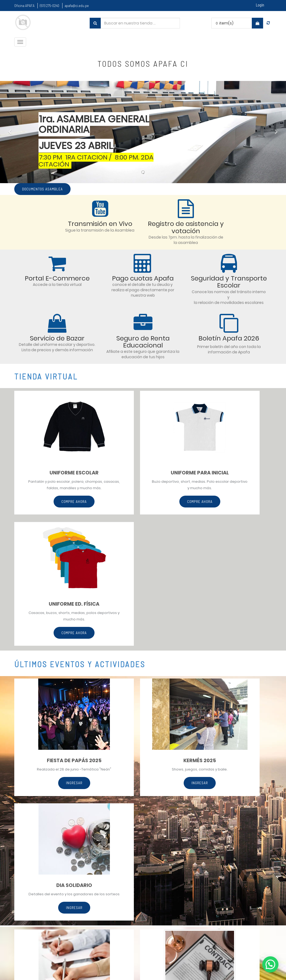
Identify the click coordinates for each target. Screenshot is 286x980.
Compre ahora (55, 509)
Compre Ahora (143, 502)
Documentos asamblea (43, 189)
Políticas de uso (182, 883)
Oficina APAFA (24, 6)
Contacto (177, 923)
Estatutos (177, 903)
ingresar (55, 664)
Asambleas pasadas (187, 913)
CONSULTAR (55, 794)
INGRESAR (143, 646)
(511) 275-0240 (50, 6)
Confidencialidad (184, 893)
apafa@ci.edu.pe (77, 6)
